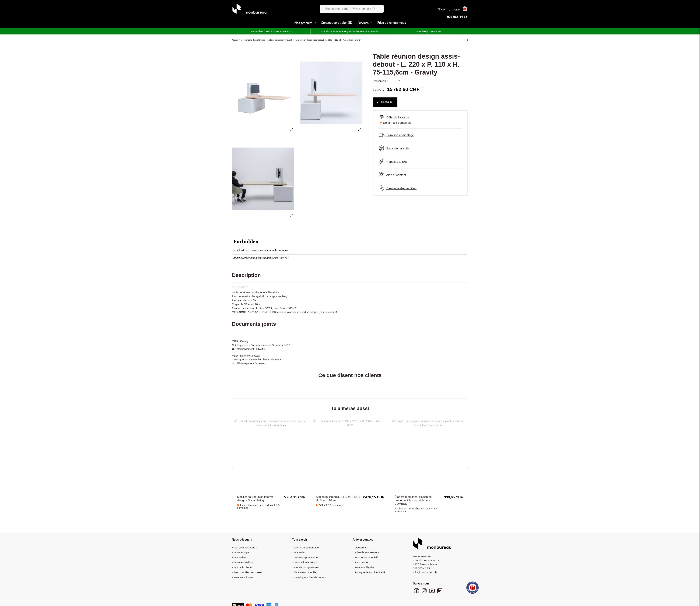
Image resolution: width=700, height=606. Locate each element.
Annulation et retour (306, 554)
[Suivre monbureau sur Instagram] (425, 585)
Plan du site (362, 554)
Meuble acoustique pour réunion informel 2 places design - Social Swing (415, 492)
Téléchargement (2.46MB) (249, 363)
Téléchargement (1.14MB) (249, 349)
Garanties (300, 545)
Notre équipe (241, 545)
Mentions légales (365, 560)
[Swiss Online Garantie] (472, 581)
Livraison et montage (307, 540)
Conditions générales (307, 560)
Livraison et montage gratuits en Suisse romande (350, 31)
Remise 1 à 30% (244, 570)
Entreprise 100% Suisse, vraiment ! (271, 31)
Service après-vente (306, 550)
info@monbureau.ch (425, 564)
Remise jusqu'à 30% (429, 31)
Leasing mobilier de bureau (310, 570)
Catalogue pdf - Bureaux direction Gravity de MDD (261, 345)
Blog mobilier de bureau (248, 564)
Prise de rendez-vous (367, 545)
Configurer (385, 102)
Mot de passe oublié (366, 550)
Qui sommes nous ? (246, 540)
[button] (305, 23)
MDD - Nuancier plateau (246, 356)
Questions (361, 540)
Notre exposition (243, 554)
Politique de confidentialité (370, 564)
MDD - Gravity (240, 341)
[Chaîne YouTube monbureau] (432, 585)
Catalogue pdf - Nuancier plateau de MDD (256, 359)
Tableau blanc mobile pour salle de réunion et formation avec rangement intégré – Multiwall (259, 492)
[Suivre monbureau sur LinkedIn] (440, 585)
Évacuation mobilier (306, 564)
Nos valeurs (241, 550)
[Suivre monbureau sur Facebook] (417, 585)
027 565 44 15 (456, 17)
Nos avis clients (243, 560)
